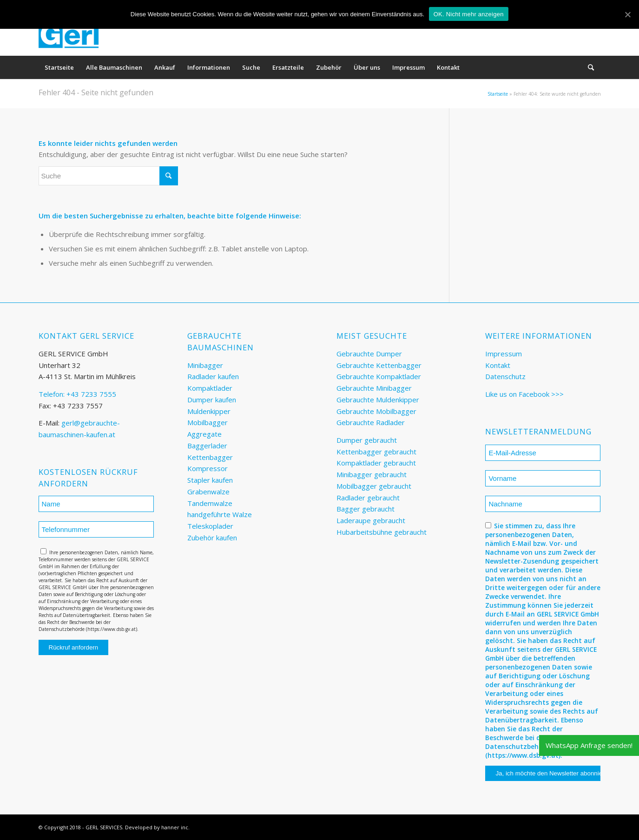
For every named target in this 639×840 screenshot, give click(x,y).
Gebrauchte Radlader (371, 422)
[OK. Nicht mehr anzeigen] (627, 14)
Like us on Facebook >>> (524, 394)
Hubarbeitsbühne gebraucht (382, 532)
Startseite (498, 94)
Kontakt (498, 365)
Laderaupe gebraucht (371, 520)
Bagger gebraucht (366, 509)
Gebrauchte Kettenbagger (379, 365)
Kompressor (208, 468)
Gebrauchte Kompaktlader (379, 376)
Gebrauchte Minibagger (374, 388)
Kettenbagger (210, 457)
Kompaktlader (210, 388)
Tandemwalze (210, 503)
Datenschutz (505, 376)
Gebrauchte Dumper (369, 354)
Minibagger (205, 365)
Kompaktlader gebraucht (376, 463)
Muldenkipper (209, 411)
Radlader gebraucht (368, 498)
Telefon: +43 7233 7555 (77, 394)
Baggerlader (207, 446)
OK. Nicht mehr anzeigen (469, 14)
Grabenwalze (208, 492)
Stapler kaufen (210, 480)
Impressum (504, 354)
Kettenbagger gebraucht (376, 452)
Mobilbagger (208, 422)
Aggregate (204, 434)
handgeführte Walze (220, 514)
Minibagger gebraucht (372, 474)
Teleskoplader (210, 526)
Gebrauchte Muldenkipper (378, 400)
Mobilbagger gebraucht (374, 486)
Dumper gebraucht (367, 440)
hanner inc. (175, 827)
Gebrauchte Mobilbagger (376, 411)
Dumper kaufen (212, 400)
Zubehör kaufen (212, 538)
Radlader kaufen (213, 376)
